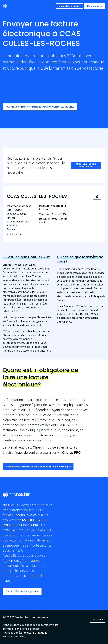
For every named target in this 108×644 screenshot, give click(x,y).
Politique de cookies (14, 636)
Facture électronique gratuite (22, 591)
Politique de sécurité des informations (25, 633)
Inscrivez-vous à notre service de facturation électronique (38, 467)
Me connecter (95, 6)
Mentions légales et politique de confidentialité (30, 625)
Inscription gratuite (69, 6)
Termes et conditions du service (21, 629)
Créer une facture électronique (86, 165)
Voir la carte (14, 234)
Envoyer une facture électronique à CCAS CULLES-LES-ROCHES (40, 107)
